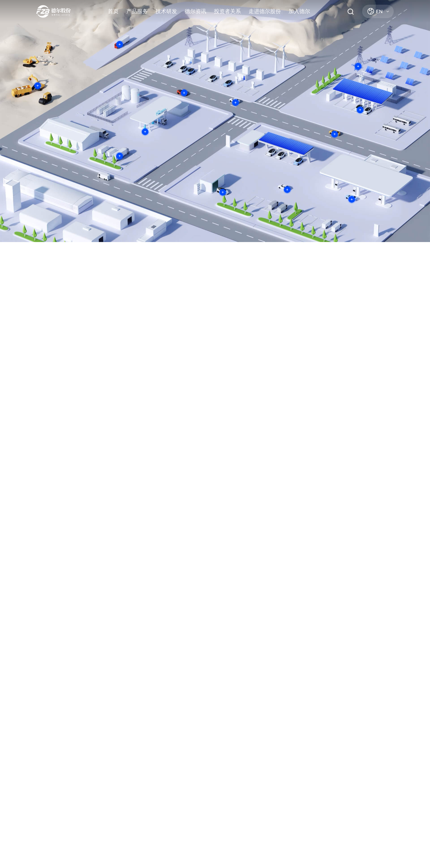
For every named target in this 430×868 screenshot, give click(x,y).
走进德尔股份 (265, 11)
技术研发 (166, 11)
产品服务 (137, 11)
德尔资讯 (196, 11)
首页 (113, 11)
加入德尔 (299, 11)
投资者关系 (227, 11)
